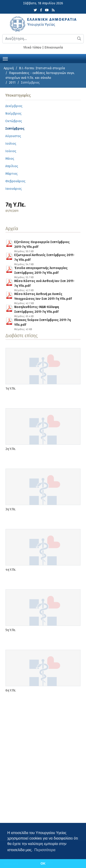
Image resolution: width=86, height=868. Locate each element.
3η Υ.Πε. (11, 509)
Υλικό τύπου (32, 48)
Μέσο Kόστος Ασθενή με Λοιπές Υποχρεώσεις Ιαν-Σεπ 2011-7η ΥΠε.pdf (44, 295)
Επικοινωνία (54, 48)
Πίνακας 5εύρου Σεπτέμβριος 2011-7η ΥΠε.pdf (44, 321)
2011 (12, 83)
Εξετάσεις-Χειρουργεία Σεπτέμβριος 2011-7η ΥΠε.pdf (44, 244)
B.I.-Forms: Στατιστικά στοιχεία (42, 68)
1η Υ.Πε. (11, 389)
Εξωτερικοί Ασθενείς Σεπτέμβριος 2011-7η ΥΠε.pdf (44, 257)
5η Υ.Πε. (11, 630)
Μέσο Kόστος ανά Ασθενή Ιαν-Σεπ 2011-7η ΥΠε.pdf (44, 282)
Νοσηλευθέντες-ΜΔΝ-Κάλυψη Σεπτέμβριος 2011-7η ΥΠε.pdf (44, 308)
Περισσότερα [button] (45, 850)
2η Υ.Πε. (11, 449)
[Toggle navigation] (5, 58)
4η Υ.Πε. (11, 570)
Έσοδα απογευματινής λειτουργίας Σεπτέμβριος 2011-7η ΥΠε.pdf (44, 270)
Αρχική (9, 68)
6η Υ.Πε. (11, 690)
